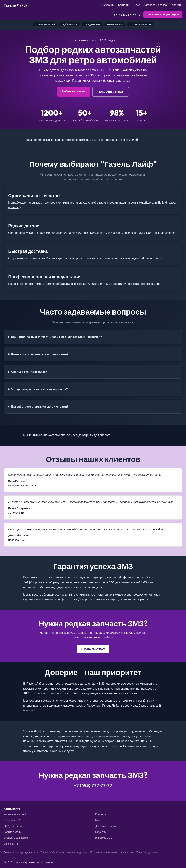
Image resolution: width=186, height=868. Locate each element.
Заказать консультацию (163, 14)
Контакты (124, 5)
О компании (107, 5)
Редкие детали (115, 24)
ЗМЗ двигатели (92, 24)
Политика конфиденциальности (21, 852)
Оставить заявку (93, 649)
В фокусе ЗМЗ (104, 838)
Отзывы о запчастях (140, 24)
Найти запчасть (74, 91)
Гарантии (176, 5)
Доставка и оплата (155, 5)
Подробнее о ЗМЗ (111, 92)
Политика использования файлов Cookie (112, 852)
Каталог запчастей (45, 24)
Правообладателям (147, 852)
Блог (137, 5)
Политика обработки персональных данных (64, 852)
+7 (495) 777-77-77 (127, 15)
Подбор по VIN (69, 24)
